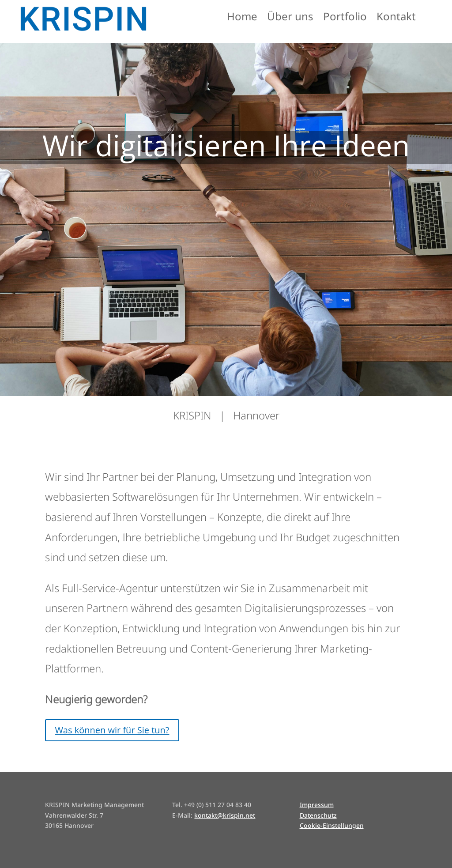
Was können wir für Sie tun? (112, 730)
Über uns (290, 18)
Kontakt (396, 18)
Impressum (317, 805)
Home (242, 18)
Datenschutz (318, 815)
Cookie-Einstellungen (332, 825)
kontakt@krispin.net (225, 815)
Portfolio (345, 18)
